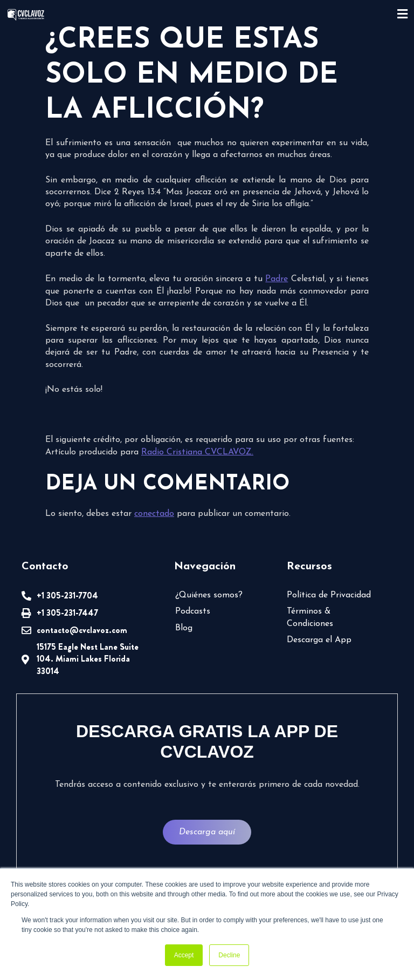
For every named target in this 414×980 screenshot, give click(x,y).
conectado (154, 514)
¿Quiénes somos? (209, 595)
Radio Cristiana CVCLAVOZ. (197, 452)
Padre (277, 279)
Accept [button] (184, 955)
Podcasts (193, 611)
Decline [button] (229, 955)
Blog (184, 628)
